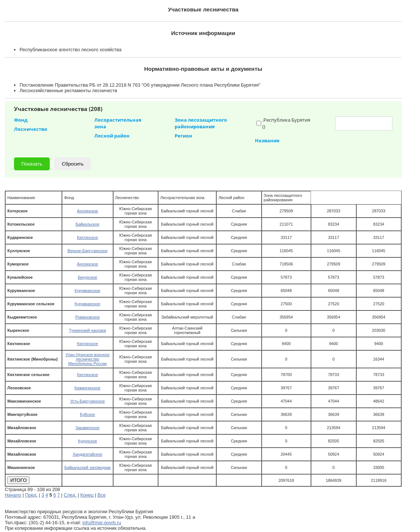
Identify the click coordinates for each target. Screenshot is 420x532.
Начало (13, 495)
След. (70, 495)
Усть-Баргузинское (87, 401)
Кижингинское (87, 388)
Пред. (31, 495)
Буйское (87, 414)
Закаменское (88, 428)
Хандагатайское (87, 454)
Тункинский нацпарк (87, 330)
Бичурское (87, 277)
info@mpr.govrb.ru (101, 523)
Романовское (87, 317)
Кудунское (88, 441)
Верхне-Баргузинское (87, 251)
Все (102, 495)
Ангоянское (87, 211)
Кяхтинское (87, 237)
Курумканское (88, 291)
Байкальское (87, 224)
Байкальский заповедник (87, 467)
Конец (87, 495)
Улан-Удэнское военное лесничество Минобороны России (88, 359)
